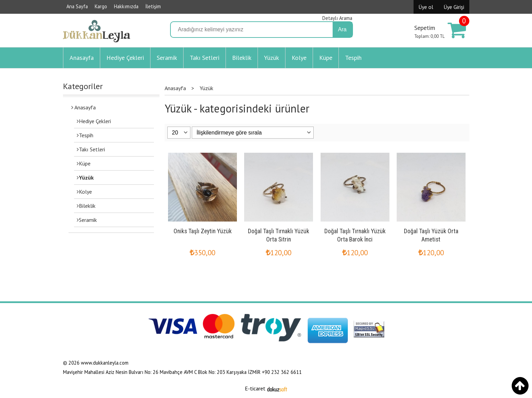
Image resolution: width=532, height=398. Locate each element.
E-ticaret (255, 388)
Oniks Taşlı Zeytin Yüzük (203, 231)
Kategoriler (83, 86)
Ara (342, 29)
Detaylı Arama (337, 18)
